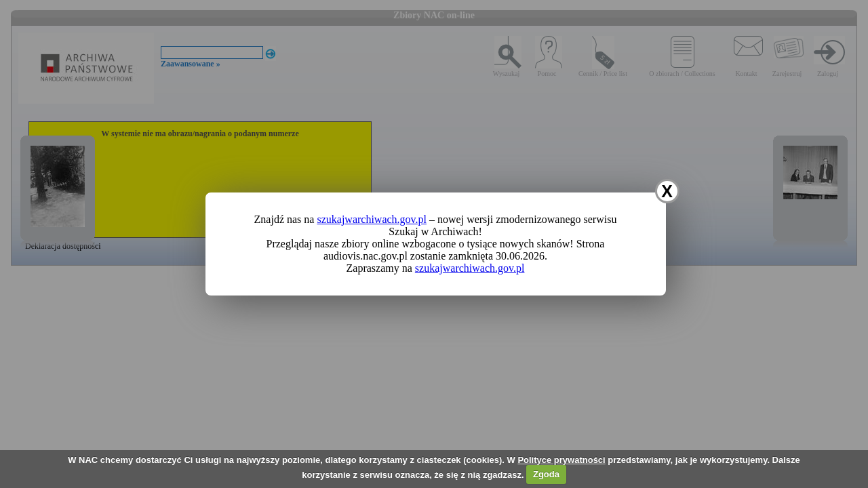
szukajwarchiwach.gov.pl (372, 219)
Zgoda (546, 474)
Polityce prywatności (561, 460)
